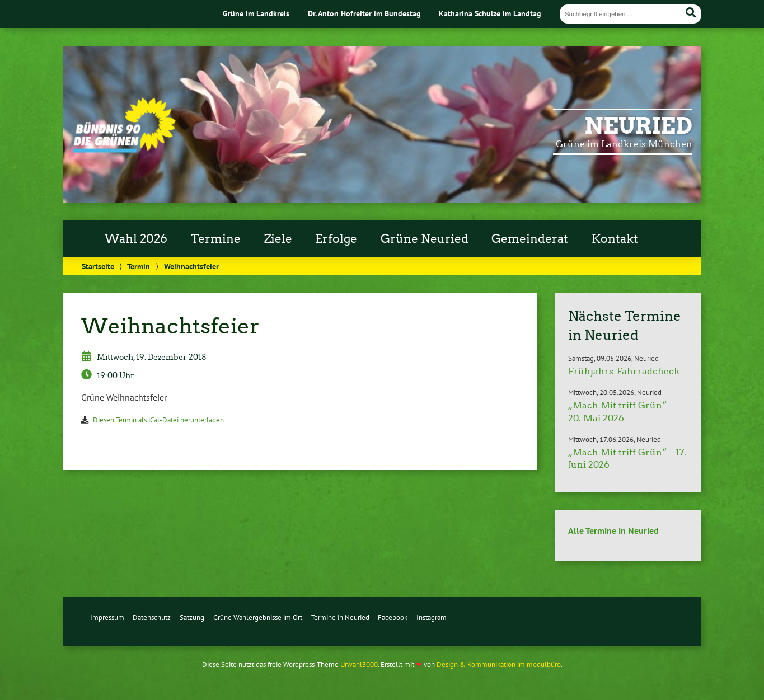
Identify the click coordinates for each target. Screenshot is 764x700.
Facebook (393, 617)
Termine (216, 239)
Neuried (638, 126)
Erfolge (336, 239)
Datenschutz (152, 617)
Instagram (432, 617)
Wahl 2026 (136, 239)
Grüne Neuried (425, 239)
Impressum (107, 617)
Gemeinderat (530, 239)
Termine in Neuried (340, 617)
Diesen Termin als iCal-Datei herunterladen (158, 420)
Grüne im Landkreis (256, 13)
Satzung (192, 617)
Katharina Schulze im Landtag (490, 13)
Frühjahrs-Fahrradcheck (624, 371)
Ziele (278, 239)
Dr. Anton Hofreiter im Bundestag (364, 13)
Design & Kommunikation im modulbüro (499, 664)
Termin (139, 266)
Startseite (98, 266)
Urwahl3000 (359, 664)
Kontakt (615, 239)
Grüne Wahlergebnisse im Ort (258, 617)
